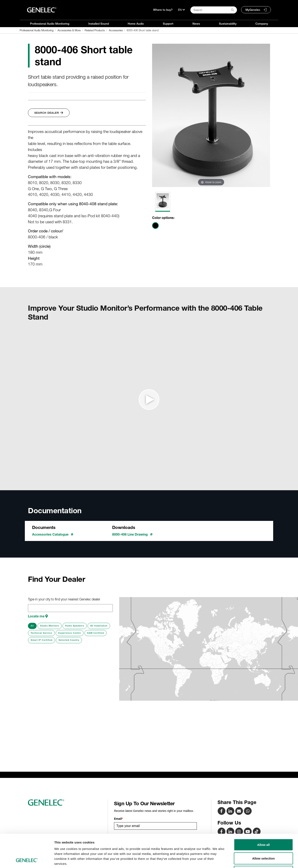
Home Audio (136, 24)
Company (262, 24)
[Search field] (214, 10)
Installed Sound (99, 24)
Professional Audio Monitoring (50, 24)
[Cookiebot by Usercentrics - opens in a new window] (27, 860)
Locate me (38, 616)
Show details (217, 860)
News (196, 24)
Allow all (264, 814)
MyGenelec (253, 10)
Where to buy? (163, 10)
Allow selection (263, 827)
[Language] (181, 10)
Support (168, 24)
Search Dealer (49, 113)
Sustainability (228, 24)
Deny (264, 841)
